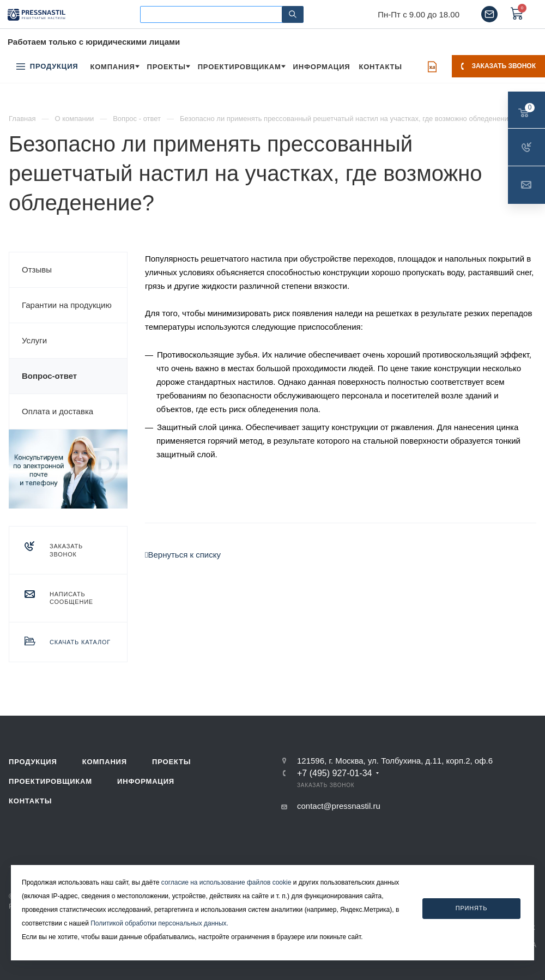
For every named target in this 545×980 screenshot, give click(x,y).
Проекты (171, 762)
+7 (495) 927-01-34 (334, 773)
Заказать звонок (498, 66)
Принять (472, 908)
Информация (146, 781)
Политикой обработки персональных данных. (159, 923)
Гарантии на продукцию (67, 305)
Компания (105, 762)
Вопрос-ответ (49, 376)
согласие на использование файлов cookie (226, 882)
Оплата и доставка (57, 411)
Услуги (34, 340)
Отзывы (37, 270)
